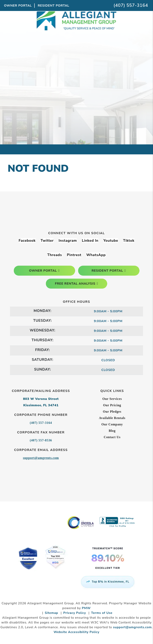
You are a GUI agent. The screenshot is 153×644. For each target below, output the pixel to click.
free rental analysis (75, 284)
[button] (27, 241)
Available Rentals (112, 418)
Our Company (112, 424)
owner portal (43, 271)
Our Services (112, 399)
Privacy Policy (75, 613)
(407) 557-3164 (131, 5)
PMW (86, 608)
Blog (112, 431)
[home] (76, 32)
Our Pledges (112, 412)
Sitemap (51, 613)
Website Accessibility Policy (76, 632)
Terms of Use (102, 613)
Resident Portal (54, 6)
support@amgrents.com (41, 458)
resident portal (107, 271)
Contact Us (112, 437)
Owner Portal (18, 6)
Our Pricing (112, 405)
